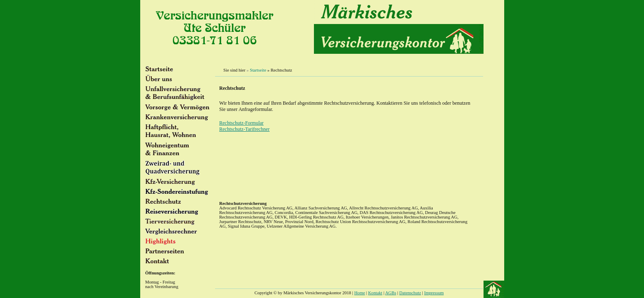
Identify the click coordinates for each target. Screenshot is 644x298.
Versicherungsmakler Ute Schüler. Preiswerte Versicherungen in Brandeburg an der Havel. (349, 180)
